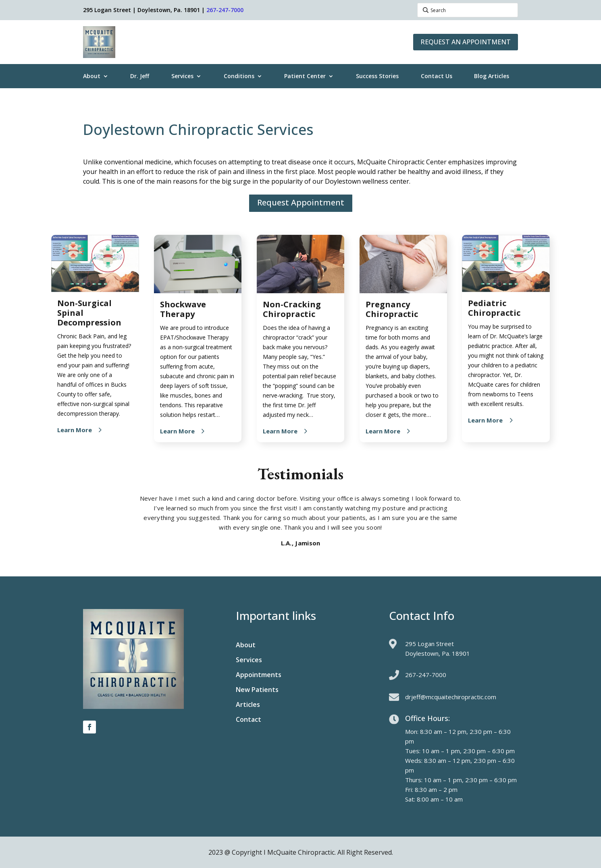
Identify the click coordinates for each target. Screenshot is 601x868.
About (92, 77)
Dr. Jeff (140, 77)
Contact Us (437, 77)
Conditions (239, 77)
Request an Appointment (466, 42)
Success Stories (377, 77)
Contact (249, 720)
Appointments (259, 675)
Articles (248, 705)
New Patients (257, 690)
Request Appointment (301, 202)
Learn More (75, 430)
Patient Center (305, 77)
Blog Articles (492, 77)
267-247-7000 (225, 10)
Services (182, 77)
